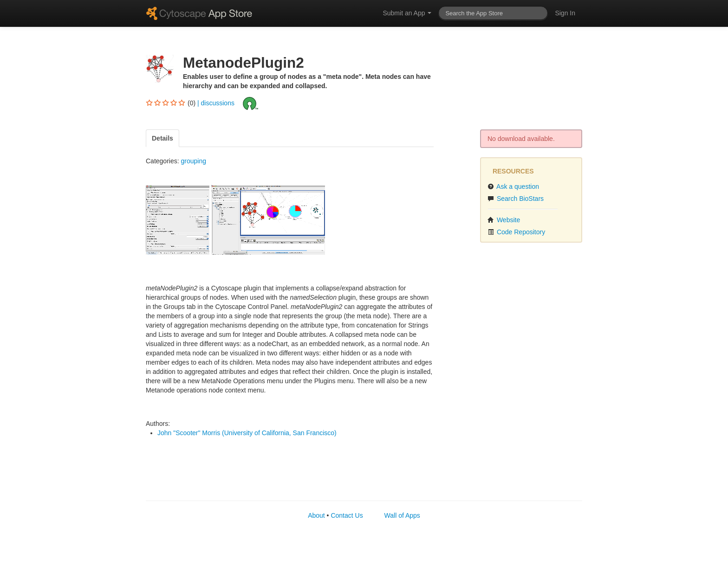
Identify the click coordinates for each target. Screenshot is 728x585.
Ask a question (513, 186)
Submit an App (407, 13)
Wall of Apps (402, 515)
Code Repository (516, 232)
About (316, 515)
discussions (218, 103)
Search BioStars (516, 199)
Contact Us (347, 515)
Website (504, 220)
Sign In (565, 13)
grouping (193, 161)
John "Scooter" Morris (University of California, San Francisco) (247, 433)
